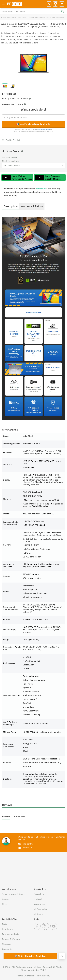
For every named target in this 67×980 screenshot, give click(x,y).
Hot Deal (38, 899)
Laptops (31, 17)
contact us (41, 189)
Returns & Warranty (11, 939)
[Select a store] (49, 4)
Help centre (27, 844)
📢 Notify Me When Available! (33, 124)
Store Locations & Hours (13, 894)
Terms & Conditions (44, 129)
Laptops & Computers (17, 17)
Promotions (39, 894)
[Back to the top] (62, 956)
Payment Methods (10, 934)
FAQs (4, 924)
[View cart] (62, 4)
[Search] (63, 11)
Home (4, 17)
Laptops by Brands (44, 17)
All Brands (38, 914)
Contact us (27, 848)
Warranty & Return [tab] (32, 206)
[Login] (55, 4)
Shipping (6, 944)
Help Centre (8, 929)
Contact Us (7, 949)
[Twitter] (46, 929)
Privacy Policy (43, 976)
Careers (6, 899)
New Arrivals (39, 904)
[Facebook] (38, 929)
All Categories (40, 909)
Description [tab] (11, 206)
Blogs (5, 904)
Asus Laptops (58, 17)
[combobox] (33, 11)
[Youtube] (54, 929)
